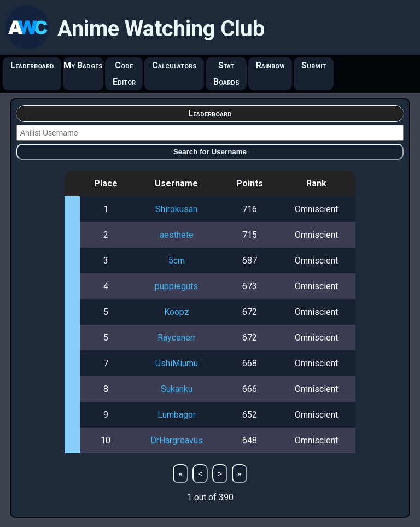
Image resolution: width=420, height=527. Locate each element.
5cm (177, 260)
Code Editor (124, 74)
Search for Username (210, 152)
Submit (314, 65)
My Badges (83, 65)
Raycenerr (177, 338)
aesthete (177, 235)
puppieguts (176, 286)
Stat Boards (226, 74)
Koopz (177, 312)
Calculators (174, 65)
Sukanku (177, 389)
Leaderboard (32, 65)
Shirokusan (176, 209)
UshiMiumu (177, 363)
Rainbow (270, 65)
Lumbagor (177, 415)
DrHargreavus (177, 440)
